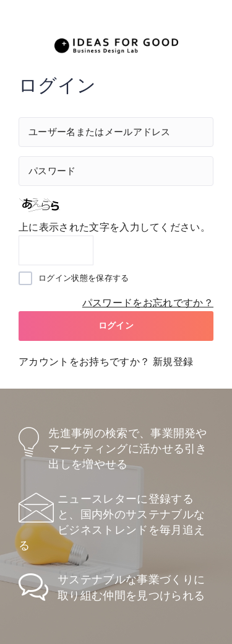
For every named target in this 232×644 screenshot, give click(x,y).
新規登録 (173, 362)
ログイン (116, 325)
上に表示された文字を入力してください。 (114, 227)
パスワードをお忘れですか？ (148, 303)
